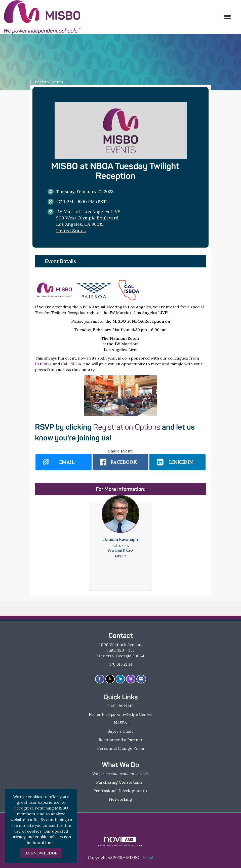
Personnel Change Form (121, 748)
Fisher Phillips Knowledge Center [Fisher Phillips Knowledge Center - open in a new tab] (121, 714)
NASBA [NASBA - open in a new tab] (120, 723)
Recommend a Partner (121, 740)
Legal (148, 857)
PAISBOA (43, 364)
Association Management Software (120, 841)
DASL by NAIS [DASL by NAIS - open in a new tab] (120, 706)
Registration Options (127, 427)
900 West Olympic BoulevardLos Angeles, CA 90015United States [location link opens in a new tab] (87, 224)
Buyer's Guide (120, 731)
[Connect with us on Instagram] (131, 679)
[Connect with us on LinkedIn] (120, 679)
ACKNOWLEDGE (41, 853)
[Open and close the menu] (158, 17)
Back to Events (47, 82)
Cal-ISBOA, (72, 364)
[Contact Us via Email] (141, 679)
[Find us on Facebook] (100, 679)
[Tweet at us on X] (110, 679)
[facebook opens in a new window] (121, 462)
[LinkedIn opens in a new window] (177, 462)
